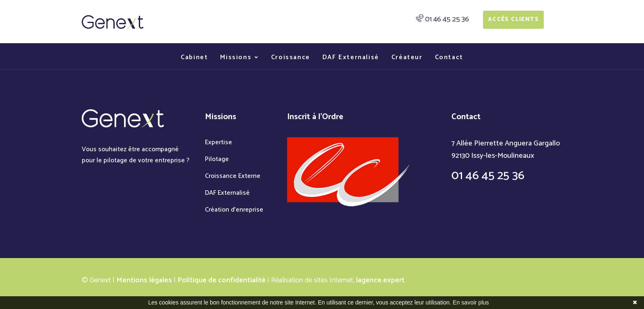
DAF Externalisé (351, 57)
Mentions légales (144, 280)
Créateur (407, 57)
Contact (449, 57)
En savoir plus (471, 302)
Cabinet (194, 57)
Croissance (291, 57)
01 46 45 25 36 (447, 19)
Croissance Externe (233, 176)
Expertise (218, 142)
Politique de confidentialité (222, 280)
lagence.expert (380, 280)
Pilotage (217, 159)
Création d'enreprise (234, 210)
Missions (236, 57)
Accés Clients (513, 20)
